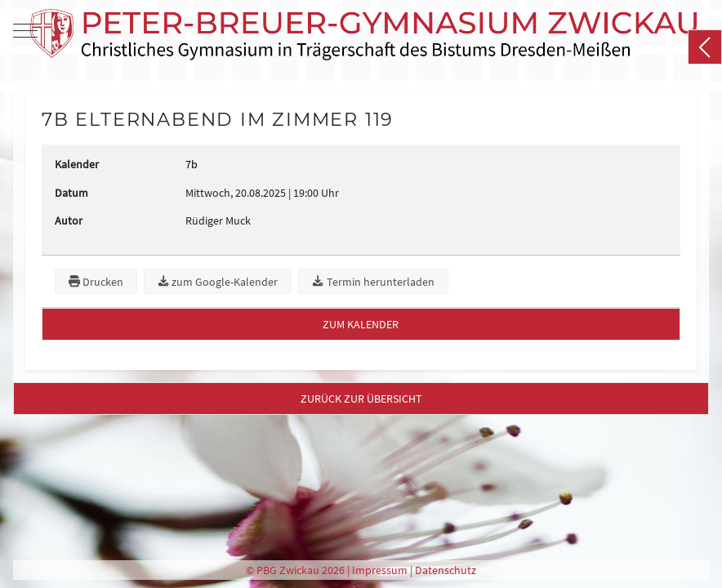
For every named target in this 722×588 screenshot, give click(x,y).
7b (192, 164)
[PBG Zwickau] (363, 31)
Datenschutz (446, 570)
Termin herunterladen (373, 282)
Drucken (96, 282)
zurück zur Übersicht (361, 399)
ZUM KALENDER (361, 324)
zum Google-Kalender (218, 282)
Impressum (380, 570)
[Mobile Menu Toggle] (25, 30)
